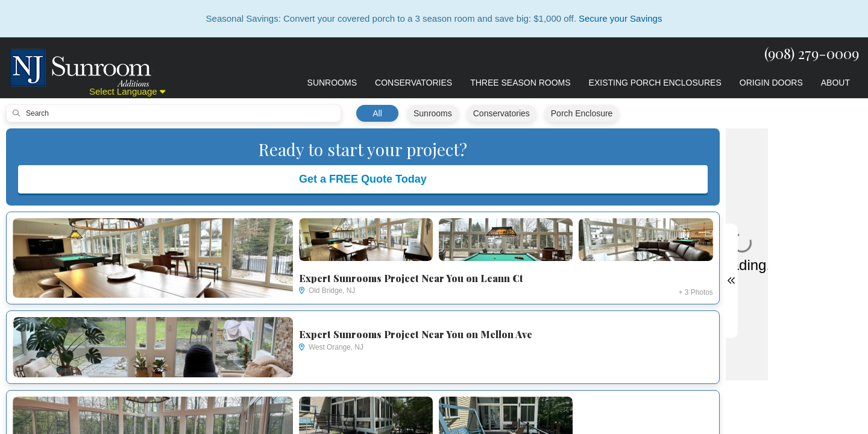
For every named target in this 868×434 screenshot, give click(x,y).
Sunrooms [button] (332, 83)
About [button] (835, 83)
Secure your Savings (620, 18)
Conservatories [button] (414, 83)
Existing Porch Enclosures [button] (655, 83)
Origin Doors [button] (771, 83)
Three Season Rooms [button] (520, 83)
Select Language (127, 91)
